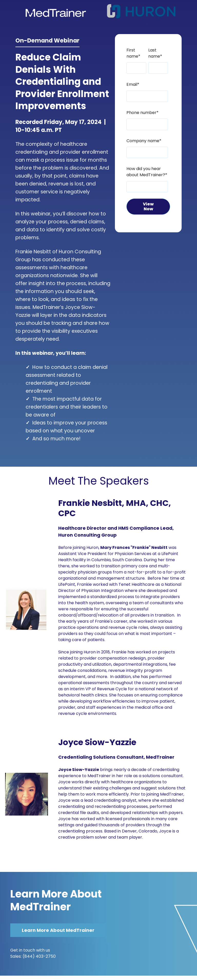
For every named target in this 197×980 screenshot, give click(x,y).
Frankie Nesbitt (33, 252)
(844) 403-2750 (39, 956)
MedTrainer (160, 757)
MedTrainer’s (48, 307)
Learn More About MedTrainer (56, 900)
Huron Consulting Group (87, 535)
